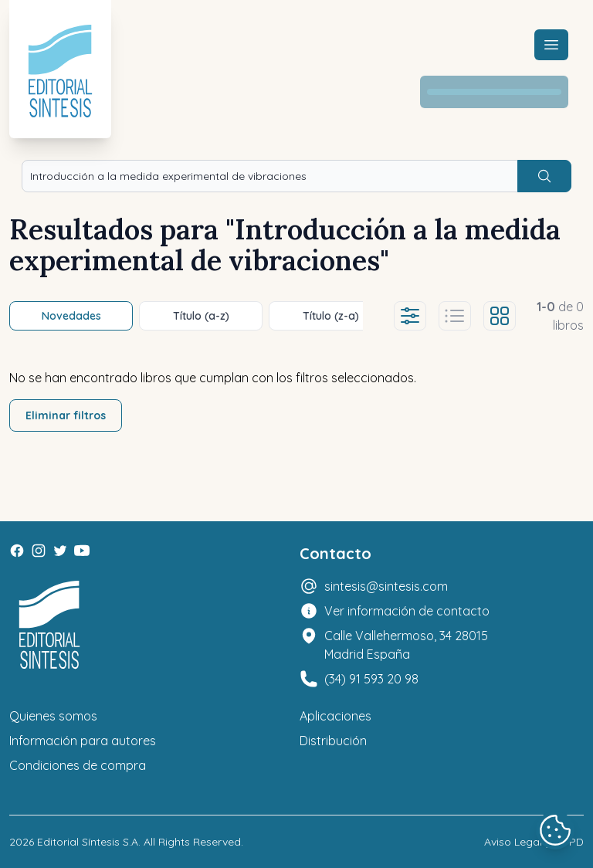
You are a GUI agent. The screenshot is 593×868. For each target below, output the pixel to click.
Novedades (71, 316)
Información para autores (83, 741)
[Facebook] (17, 551)
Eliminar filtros (66, 415)
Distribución (333, 741)
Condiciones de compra (78, 765)
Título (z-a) (331, 316)
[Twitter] (60, 551)
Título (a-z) (201, 316)
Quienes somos (53, 716)
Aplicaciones (335, 716)
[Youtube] (82, 551)
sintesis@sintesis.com (386, 586)
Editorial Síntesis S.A (88, 842)
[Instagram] (39, 551)
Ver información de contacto (407, 611)
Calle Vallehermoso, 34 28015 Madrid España (406, 645)
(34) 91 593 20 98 (371, 679)
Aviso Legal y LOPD (534, 842)
